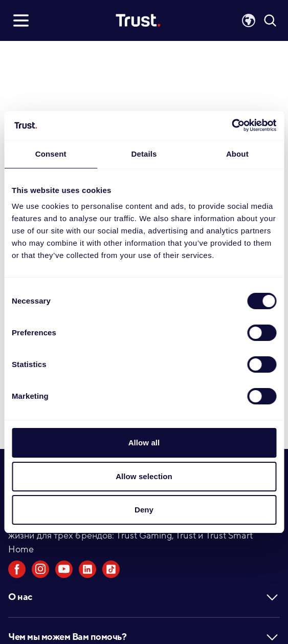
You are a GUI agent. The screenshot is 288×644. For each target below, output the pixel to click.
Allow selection (144, 476)
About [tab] (237, 154)
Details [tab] (144, 154)
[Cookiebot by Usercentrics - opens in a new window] (231, 125)
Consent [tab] (51, 154)
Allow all (144, 443)
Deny (144, 510)
